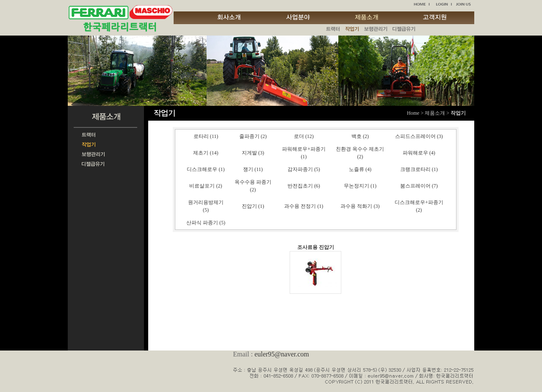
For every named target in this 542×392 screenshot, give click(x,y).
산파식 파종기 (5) (206, 223)
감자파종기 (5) (304, 169)
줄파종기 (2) (253, 136)
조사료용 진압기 (316, 247)
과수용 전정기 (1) (304, 206)
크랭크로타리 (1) (419, 169)
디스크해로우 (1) (206, 169)
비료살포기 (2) (206, 186)
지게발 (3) (253, 153)
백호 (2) (360, 136)
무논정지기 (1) (360, 186)
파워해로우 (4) (419, 153)
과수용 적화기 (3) (360, 206)
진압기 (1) (253, 206)
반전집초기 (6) (304, 186)
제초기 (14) (206, 153)
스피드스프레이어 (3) (419, 136)
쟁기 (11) (253, 169)
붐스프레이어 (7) (419, 186)
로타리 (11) (206, 136)
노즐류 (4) (360, 169)
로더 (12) (304, 136)
